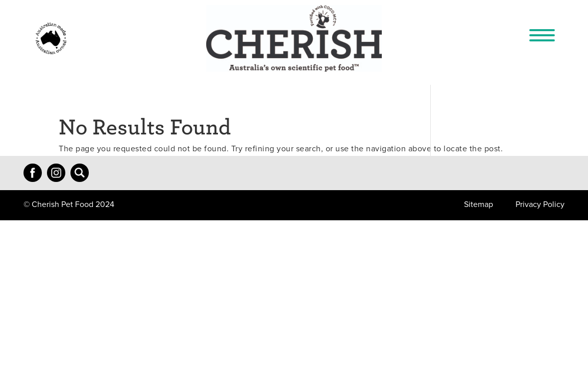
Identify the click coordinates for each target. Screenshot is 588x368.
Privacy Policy (540, 204)
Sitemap (479, 204)
